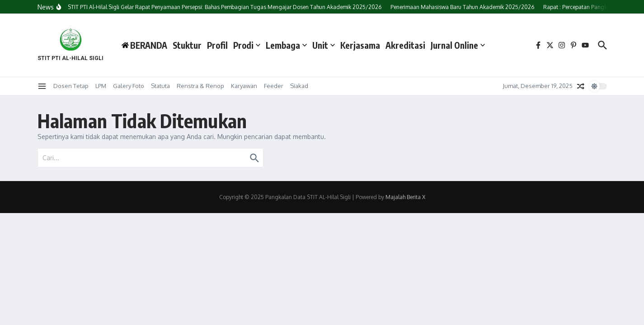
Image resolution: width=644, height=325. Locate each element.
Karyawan (244, 86)
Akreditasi (405, 45)
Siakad (299, 86)
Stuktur (187, 45)
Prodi (247, 45)
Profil (217, 45)
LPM (101, 86)
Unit (324, 45)
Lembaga (286, 45)
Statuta (160, 86)
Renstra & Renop (200, 86)
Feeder (274, 86)
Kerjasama (360, 45)
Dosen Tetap (71, 86)
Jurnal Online (458, 45)
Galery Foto (129, 86)
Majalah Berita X (405, 197)
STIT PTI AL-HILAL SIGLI (71, 58)
